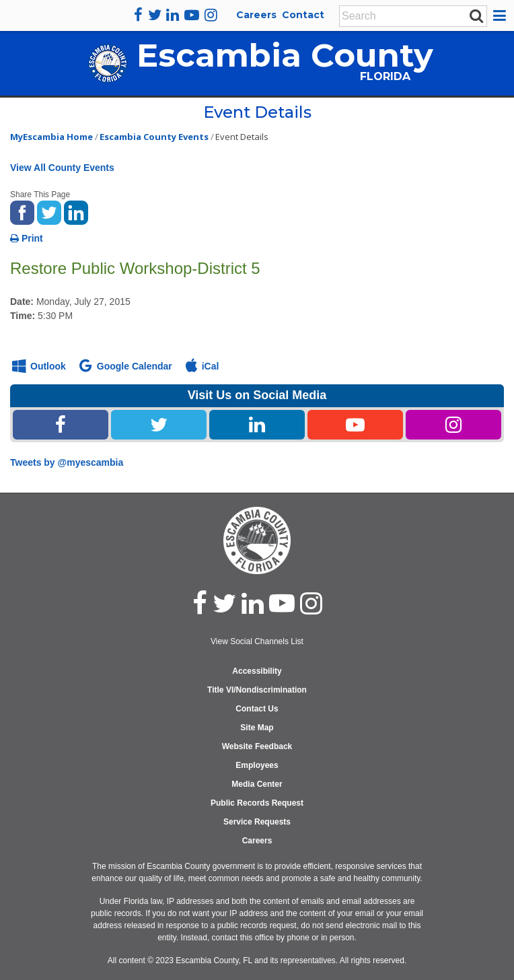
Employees (257, 765)
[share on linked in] (76, 211)
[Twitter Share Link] (159, 425)
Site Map (257, 728)
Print (27, 238)
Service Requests (257, 822)
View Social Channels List (257, 641)
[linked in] (253, 603)
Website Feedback (257, 746)
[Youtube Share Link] (355, 425)
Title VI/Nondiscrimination (257, 690)
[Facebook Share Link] (61, 425)
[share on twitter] (49, 211)
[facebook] (138, 15)
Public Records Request (257, 803)
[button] (502, 15)
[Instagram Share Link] (453, 425)
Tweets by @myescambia (67, 462)
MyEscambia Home (51, 137)
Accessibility (257, 671)
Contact (303, 15)
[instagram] (211, 15)
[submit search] (476, 15)
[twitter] (155, 15)
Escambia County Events (154, 137)
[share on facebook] (22, 211)
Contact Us (257, 709)
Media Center (257, 784)
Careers (256, 15)
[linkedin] (173, 15)
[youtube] (192, 15)
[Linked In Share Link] (257, 425)
